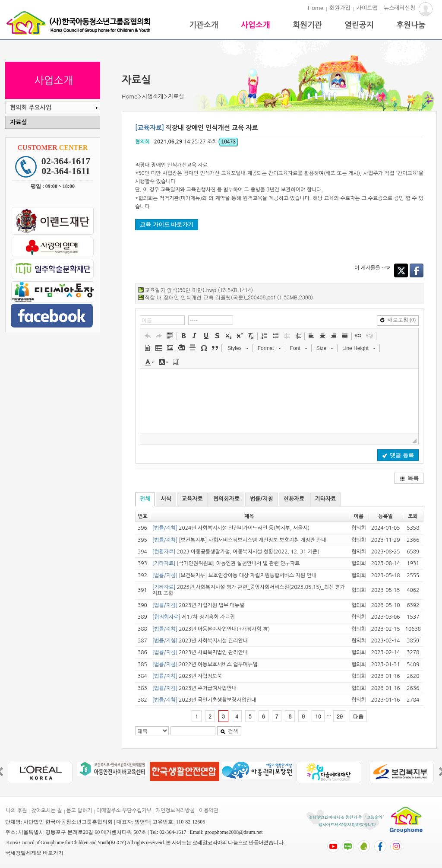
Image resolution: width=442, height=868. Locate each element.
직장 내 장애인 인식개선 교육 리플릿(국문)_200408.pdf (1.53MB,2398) (229, 297)
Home (316, 8)
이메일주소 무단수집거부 (124, 811)
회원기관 (307, 25)
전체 (145, 499)
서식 (166, 499)
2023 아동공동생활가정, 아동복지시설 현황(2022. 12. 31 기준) (236, 552)
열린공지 (359, 25)
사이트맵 (367, 8)
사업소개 (256, 25)
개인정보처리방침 (175, 811)
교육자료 (192, 499)
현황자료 (294, 499)
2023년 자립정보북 (187, 676)
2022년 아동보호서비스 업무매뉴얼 (205, 665)
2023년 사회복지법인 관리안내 (200, 652)
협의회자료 (226, 499)
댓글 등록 (398, 455)
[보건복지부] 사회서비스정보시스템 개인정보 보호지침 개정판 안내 (239, 540)
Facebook (417, 270)
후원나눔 (411, 25)
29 (340, 716)
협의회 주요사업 (55, 108)
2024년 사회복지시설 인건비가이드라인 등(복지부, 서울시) (231, 528)
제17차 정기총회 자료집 (194, 617)
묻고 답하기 (79, 811)
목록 (409, 478)
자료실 (18, 122)
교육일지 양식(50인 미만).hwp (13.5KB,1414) (199, 290)
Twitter (401, 270)
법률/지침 (262, 499)
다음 (358, 716)
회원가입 (340, 8)
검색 (229, 731)
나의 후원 (16, 811)
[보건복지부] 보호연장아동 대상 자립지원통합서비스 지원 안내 (234, 575)
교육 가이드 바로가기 (167, 224)
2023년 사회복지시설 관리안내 (200, 641)
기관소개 (204, 25)
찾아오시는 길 (46, 811)
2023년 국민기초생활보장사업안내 (204, 700)
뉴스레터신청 (399, 8)
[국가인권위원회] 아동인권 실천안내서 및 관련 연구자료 (226, 563)
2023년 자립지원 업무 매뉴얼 (198, 605)
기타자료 (326, 499)
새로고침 (398, 320)
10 (318, 716)
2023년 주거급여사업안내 (194, 688)
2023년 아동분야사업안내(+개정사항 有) (211, 629)
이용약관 (209, 811)
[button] (148, 336)
